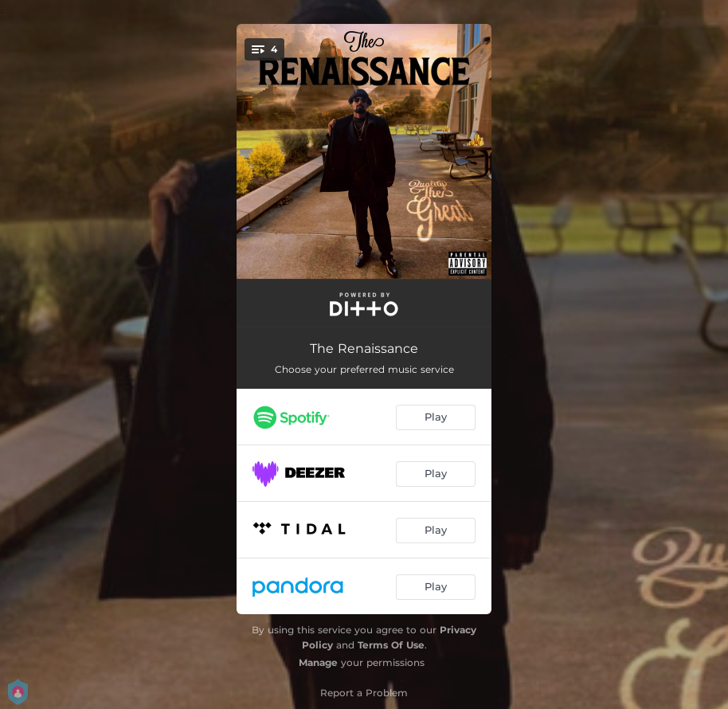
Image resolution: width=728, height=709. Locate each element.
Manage (318, 662)
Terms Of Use (391, 645)
